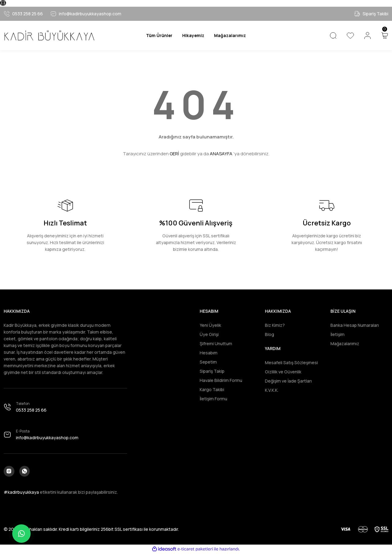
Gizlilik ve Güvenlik (283, 372)
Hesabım (209, 353)
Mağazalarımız (345, 344)
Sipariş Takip (212, 371)
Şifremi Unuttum (216, 344)
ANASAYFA (221, 154)
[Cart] (385, 36)
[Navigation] (156, 36)
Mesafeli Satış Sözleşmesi (291, 362)
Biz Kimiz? (275, 325)
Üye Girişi (209, 334)
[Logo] (49, 35)
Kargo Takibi (212, 389)
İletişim (337, 334)
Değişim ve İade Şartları (288, 381)
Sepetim (208, 362)
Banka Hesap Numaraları (355, 325)
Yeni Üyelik (210, 325)
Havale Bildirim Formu (221, 380)
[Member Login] (367, 36)
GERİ (174, 154)
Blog (269, 334)
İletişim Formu (213, 399)
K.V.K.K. (272, 390)
